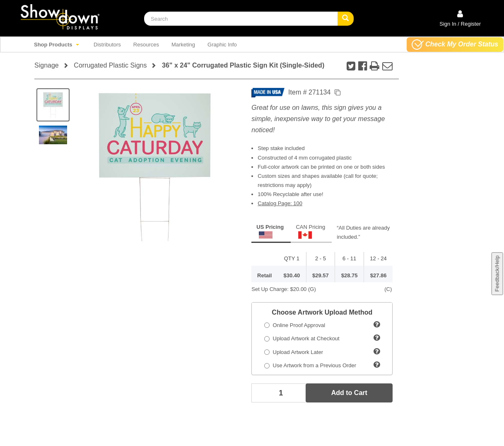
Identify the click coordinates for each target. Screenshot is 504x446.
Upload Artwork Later (294, 352)
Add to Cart (349, 393)
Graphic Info (222, 45)
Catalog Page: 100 (280, 203)
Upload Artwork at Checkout (302, 338)
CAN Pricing (310, 231)
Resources (146, 45)
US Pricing (270, 231)
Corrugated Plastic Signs (110, 65)
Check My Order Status (455, 45)
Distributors (107, 45)
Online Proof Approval (295, 325)
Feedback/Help (497, 273)
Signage (47, 65)
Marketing (183, 45)
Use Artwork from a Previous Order (310, 365)
